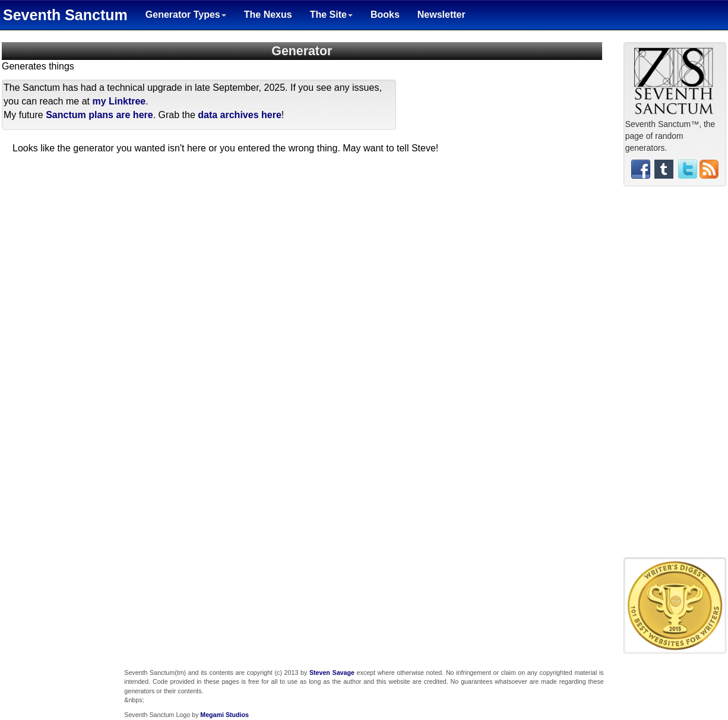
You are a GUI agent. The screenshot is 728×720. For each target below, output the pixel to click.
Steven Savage (332, 673)
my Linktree (119, 101)
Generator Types (186, 15)
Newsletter (441, 15)
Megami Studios (224, 715)
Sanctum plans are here (99, 115)
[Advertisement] (675, 376)
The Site (331, 15)
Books (385, 15)
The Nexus (268, 15)
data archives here (240, 115)
